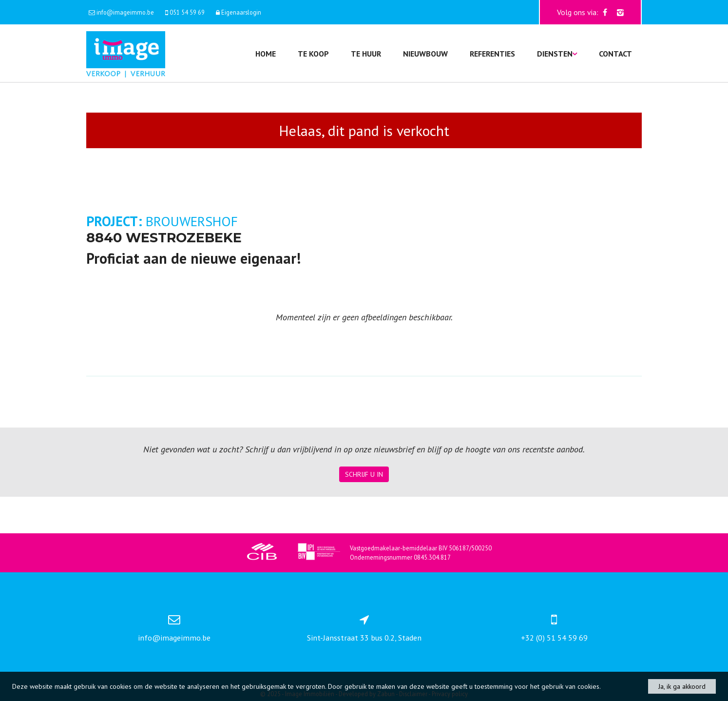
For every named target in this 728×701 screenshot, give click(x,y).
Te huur (366, 54)
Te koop (313, 54)
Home (266, 54)
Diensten (557, 54)
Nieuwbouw (425, 54)
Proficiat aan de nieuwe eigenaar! (193, 258)
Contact (615, 54)
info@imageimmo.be (174, 638)
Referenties (492, 54)
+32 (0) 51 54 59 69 (554, 638)
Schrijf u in (364, 474)
